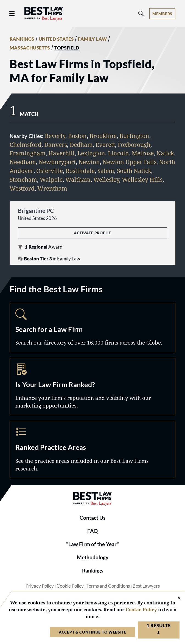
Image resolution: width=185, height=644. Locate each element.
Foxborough (134, 145)
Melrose (143, 153)
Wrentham (52, 188)
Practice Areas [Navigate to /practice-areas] (92, 449)
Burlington (134, 136)
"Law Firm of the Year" (92, 544)
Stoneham (23, 179)
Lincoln (118, 153)
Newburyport (57, 162)
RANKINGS (22, 39)
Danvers (56, 145)
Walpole (51, 179)
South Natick (134, 171)
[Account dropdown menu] (162, 14)
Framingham (28, 153)
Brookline (103, 136)
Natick (165, 153)
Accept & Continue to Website (92, 632)
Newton (89, 162)
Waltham (78, 179)
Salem (106, 171)
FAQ (92, 531)
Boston (77, 136)
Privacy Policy (40, 586)
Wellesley (106, 179)
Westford (22, 188)
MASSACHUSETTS (30, 48)
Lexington (91, 153)
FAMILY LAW (92, 39)
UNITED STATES (56, 39)
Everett (105, 145)
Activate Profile (92, 233)
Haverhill (61, 153)
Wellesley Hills (142, 179)
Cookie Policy (70, 586)
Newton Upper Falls (130, 162)
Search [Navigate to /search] (92, 328)
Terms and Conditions (108, 586)
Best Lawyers (146, 586)
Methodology (93, 557)
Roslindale (80, 171)
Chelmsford (26, 145)
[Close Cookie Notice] (176, 598)
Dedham (81, 145)
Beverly (55, 136)
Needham (23, 162)
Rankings (93, 571)
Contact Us (92, 518)
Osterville (50, 171)
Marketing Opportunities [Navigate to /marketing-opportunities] (92, 386)
